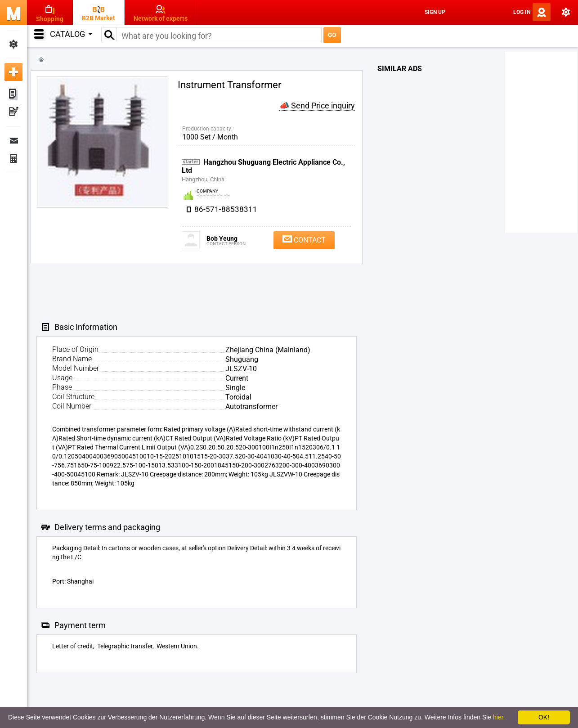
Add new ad (13, 72)
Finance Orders (13, 158)
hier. (499, 717)
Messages (13, 140)
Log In (522, 12)
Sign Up (435, 12)
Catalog (71, 34)
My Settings (13, 44)
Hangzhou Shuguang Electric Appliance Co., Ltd (263, 166)
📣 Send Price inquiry (317, 106)
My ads (13, 94)
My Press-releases (13, 112)
